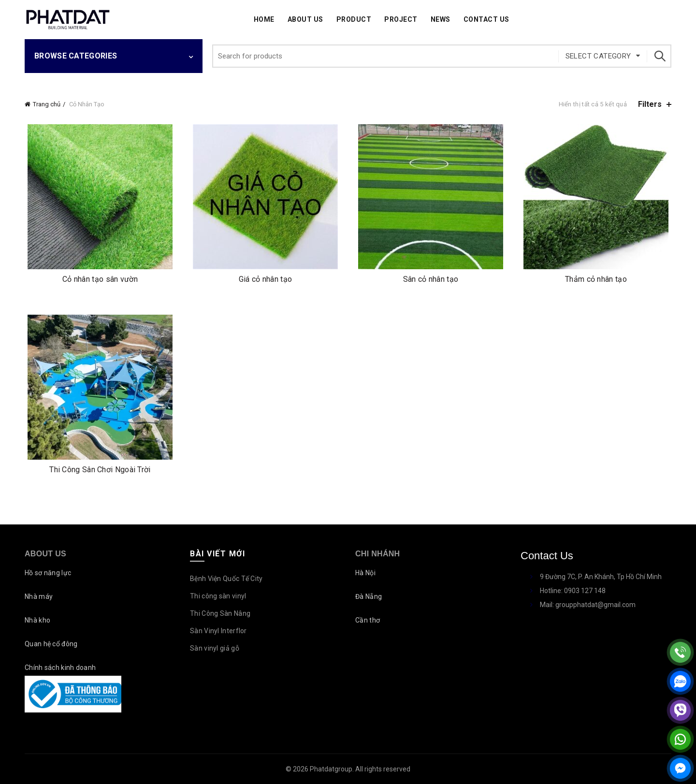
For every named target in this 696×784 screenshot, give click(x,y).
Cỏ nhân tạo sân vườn (100, 279)
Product (354, 19)
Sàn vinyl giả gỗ (215, 648)
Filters (650, 104)
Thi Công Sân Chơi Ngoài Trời (100, 470)
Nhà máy (39, 596)
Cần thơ (368, 620)
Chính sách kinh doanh (60, 668)
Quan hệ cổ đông (51, 644)
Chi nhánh (377, 554)
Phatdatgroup (331, 769)
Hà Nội (365, 573)
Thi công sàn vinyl (218, 596)
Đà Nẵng (369, 596)
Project (401, 19)
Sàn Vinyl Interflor (218, 631)
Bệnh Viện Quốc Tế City (226, 579)
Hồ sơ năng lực (48, 573)
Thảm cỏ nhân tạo (596, 279)
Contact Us (486, 19)
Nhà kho (37, 620)
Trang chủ (47, 104)
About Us (305, 19)
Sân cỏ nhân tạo (431, 279)
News (441, 19)
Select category (598, 56)
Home (264, 19)
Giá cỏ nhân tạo (266, 279)
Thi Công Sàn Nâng (220, 613)
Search (659, 56)
